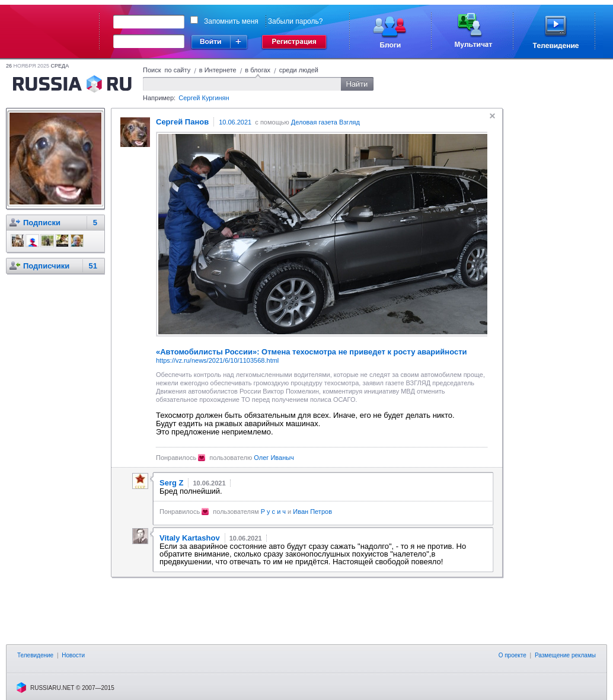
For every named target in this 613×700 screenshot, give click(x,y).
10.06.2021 (235, 122)
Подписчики (46, 266)
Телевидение (35, 655)
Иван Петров (312, 512)
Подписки (42, 223)
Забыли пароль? (296, 21)
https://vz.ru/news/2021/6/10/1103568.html (217, 360)
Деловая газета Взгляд (325, 122)
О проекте (513, 655)
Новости (73, 655)
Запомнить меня (231, 21)
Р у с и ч (273, 512)
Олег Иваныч (274, 458)
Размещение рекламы (565, 655)
